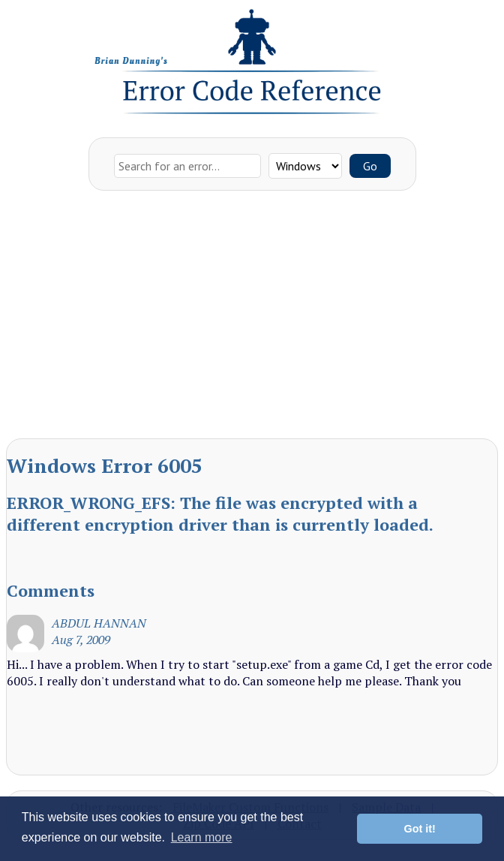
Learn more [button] (202, 837)
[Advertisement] (252, 318)
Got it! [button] (420, 829)
